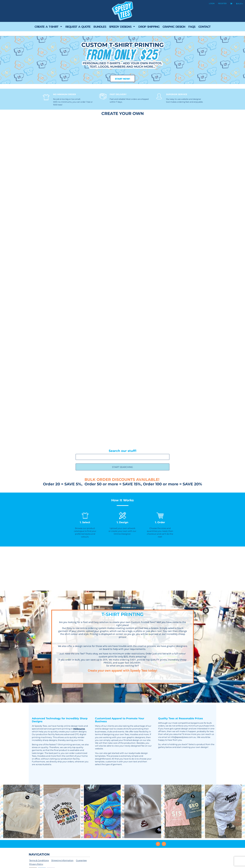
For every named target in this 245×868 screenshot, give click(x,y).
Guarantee (81, 860)
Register (222, 3)
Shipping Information (62, 860)
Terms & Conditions (39, 860)
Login (212, 3)
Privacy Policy (36, 864)
